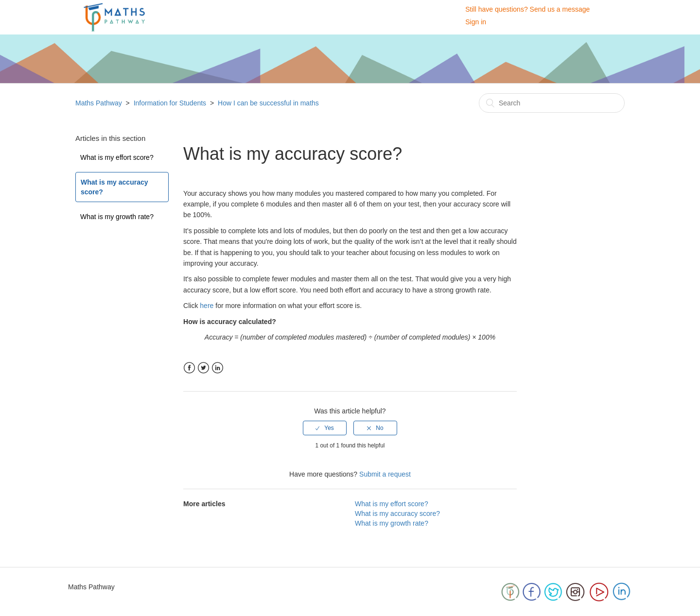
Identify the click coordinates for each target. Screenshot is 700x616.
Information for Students (170, 103)
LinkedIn (218, 368)
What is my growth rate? (117, 217)
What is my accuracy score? (114, 187)
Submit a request (385, 474)
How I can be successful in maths (268, 103)
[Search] (552, 103)
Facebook (189, 368)
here (207, 306)
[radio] (325, 428)
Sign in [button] (476, 22)
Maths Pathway (100, 103)
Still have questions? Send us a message (527, 9)
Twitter (203, 368)
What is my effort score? (117, 157)
